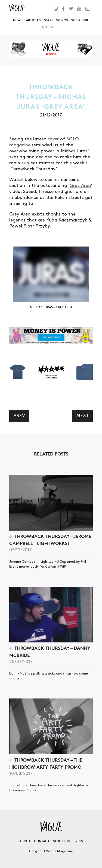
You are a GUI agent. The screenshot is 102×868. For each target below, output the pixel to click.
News (18, 20)
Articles (33, 20)
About (25, 841)
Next (83, 416)
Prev (19, 416)
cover (53, 139)
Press (78, 841)
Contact (42, 841)
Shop (48, 20)
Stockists (61, 841)
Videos (62, 20)
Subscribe (80, 20)
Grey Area (80, 186)
